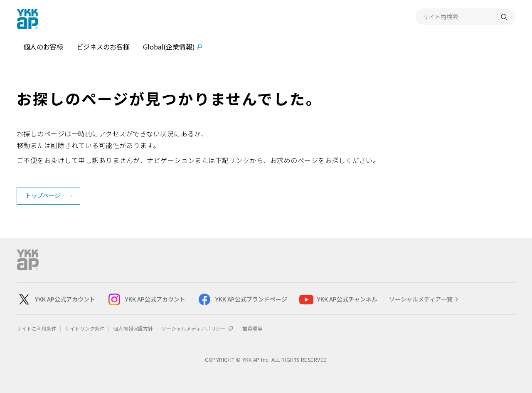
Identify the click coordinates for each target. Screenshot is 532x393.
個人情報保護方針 (133, 328)
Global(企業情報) (169, 47)
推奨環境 (252, 328)
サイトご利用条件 (37, 328)
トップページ (43, 195)
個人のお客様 (43, 47)
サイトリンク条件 (85, 328)
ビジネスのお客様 (103, 47)
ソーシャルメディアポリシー (198, 328)
